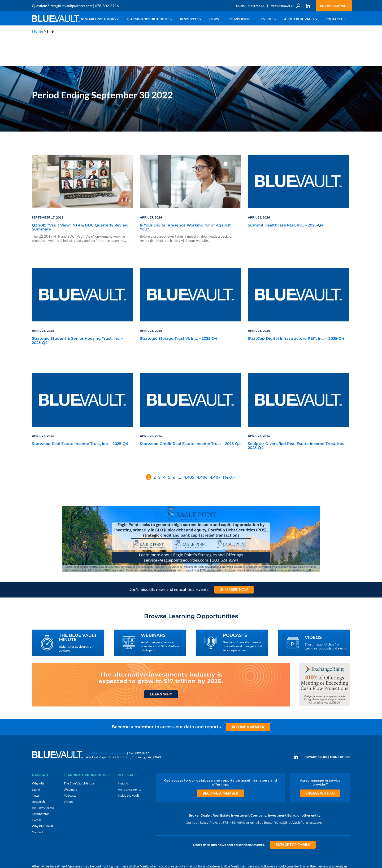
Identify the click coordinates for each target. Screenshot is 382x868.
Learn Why (161, 666)
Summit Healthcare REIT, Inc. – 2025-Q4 (286, 197)
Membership (240, 19)
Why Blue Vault (42, 797)
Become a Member (334, 6)
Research (38, 773)
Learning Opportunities (148, 19)
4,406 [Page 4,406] (202, 448)
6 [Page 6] (174, 448)
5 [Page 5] (169, 448)
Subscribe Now (234, 561)
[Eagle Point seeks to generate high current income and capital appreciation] (191, 544)
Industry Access (43, 779)
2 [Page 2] (155, 448)
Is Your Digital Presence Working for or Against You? (185, 199)
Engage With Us (320, 765)
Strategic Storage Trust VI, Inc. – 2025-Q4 (179, 310)
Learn (36, 761)
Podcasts (70, 767)
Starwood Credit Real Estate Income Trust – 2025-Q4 (190, 416)
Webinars (70, 761)
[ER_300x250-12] (324, 677)
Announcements (129, 761)
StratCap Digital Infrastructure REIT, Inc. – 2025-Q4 (296, 310)
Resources (189, 19)
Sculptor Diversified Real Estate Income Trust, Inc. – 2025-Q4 (297, 418)
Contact (37, 803)
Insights (123, 755)
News (214, 19)
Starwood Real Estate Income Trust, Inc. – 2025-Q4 (80, 416)
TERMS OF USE (340, 729)
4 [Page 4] (164, 448)
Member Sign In (282, 6)
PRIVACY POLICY (316, 729)
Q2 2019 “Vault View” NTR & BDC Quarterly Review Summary (80, 199)
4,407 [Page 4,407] (215, 448)
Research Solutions (99, 19)
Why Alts (38, 755)
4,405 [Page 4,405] (189, 448)
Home (37, 31)
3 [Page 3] (159, 448)
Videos (68, 773)
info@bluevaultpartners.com (71, 6)
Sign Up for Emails (250, 6)
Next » (229, 448)
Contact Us (335, 19)
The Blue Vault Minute (79, 755)
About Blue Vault (299, 19)
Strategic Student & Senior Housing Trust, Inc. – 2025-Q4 (77, 312)
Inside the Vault (128, 767)
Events (267, 19)
